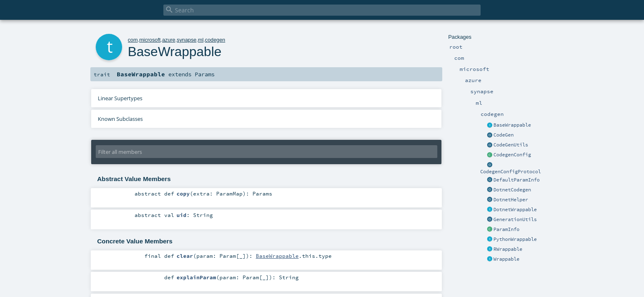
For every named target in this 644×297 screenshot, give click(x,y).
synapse (186, 40)
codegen (215, 40)
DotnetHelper (511, 200)
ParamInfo (506, 229)
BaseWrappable (512, 125)
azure (169, 40)
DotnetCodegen (512, 190)
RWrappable (508, 249)
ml (201, 40)
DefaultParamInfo (517, 180)
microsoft (150, 40)
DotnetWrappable (515, 210)
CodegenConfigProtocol (511, 172)
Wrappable (506, 259)
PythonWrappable (515, 239)
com (133, 40)
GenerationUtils (515, 219)
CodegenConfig (512, 155)
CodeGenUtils (511, 145)
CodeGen (504, 135)
